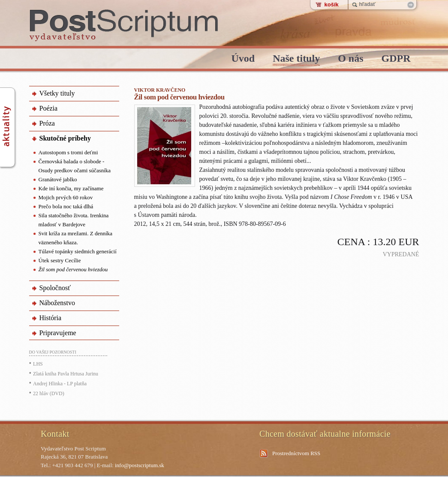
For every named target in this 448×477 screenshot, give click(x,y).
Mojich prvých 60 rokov (66, 197)
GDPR (396, 59)
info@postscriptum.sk (140, 465)
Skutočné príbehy (65, 138)
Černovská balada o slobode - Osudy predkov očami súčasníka (75, 166)
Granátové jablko (58, 179)
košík (332, 4)
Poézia (49, 108)
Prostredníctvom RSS (296, 453)
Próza (47, 123)
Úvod (243, 59)
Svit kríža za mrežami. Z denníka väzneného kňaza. (76, 238)
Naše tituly (296, 59)
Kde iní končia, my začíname (71, 188)
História (51, 318)
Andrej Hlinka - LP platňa (60, 384)
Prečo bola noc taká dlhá (66, 206)
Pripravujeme (58, 333)
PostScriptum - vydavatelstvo (124, 25)
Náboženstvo (57, 303)
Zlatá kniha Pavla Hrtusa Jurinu (66, 374)
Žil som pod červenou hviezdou (73, 269)
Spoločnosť (55, 288)
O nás (350, 59)
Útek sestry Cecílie (60, 260)
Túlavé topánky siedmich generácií (78, 251)
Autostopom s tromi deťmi (68, 152)
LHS (38, 364)
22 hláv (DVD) (49, 393)
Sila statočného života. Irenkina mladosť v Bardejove (74, 220)
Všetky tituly (57, 93)
